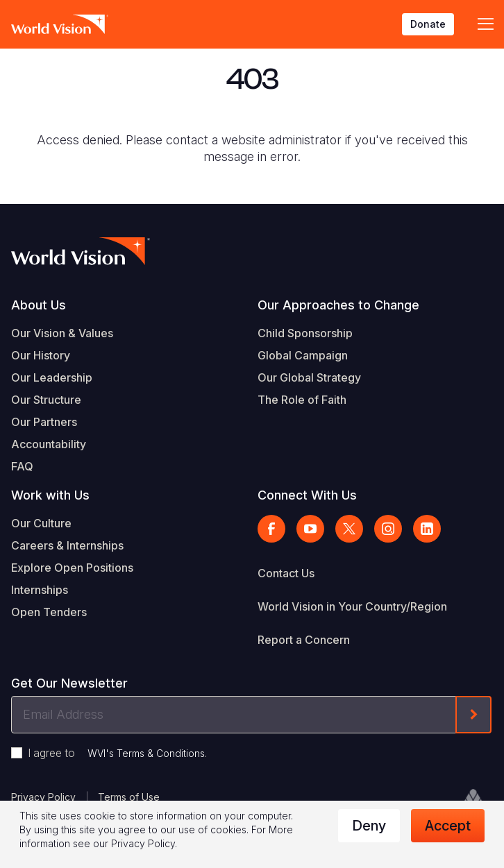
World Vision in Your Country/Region (352, 606)
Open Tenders (49, 612)
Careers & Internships (67, 545)
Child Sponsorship (305, 333)
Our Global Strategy (309, 377)
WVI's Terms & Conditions (146, 753)
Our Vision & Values (62, 333)
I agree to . (117, 753)
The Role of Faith (302, 400)
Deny (369, 826)
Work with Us (50, 495)
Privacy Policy (43, 797)
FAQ (22, 466)
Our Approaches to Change (338, 305)
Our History (41, 355)
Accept (448, 826)
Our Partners (44, 422)
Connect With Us (307, 495)
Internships (40, 590)
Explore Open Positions (72, 568)
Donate (428, 24)
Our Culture (41, 523)
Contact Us (286, 573)
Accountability (49, 444)
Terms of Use (129, 797)
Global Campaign (303, 355)
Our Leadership (52, 377)
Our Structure (46, 400)
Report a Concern (304, 640)
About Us (39, 305)
